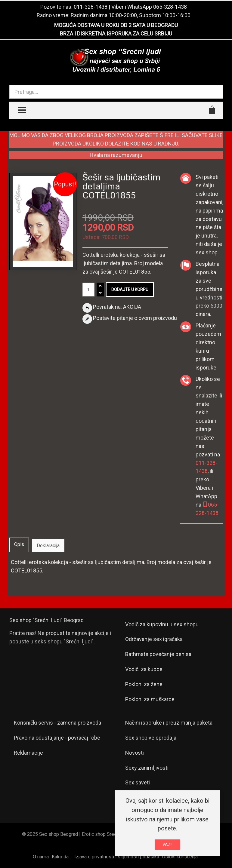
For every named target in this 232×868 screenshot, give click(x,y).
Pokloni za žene (144, 684)
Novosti (135, 753)
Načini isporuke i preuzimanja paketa (169, 723)
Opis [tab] (19, 544)
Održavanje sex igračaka (154, 639)
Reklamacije (28, 753)
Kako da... (62, 857)
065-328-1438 (170, 7)
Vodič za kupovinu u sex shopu (162, 624)
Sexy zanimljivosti (147, 768)
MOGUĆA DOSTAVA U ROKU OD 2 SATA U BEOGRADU (116, 25)
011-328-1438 (91, 7)
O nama (41, 857)
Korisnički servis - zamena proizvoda (57, 723)
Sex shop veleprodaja (151, 738)
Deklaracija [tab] (48, 546)
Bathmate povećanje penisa (158, 654)
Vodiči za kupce (144, 669)
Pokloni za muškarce (150, 699)
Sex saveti (138, 782)
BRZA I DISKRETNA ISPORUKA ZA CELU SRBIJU (116, 34)
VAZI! (167, 845)
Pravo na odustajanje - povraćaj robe (57, 738)
